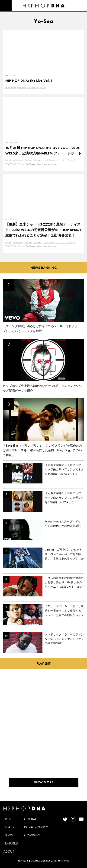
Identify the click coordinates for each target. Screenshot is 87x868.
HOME (8, 819)
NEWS (8, 835)
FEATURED (11, 843)
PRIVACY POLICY (36, 827)
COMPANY (32, 835)
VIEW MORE (44, 782)
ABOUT (9, 851)
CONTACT (31, 819)
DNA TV (9, 827)
